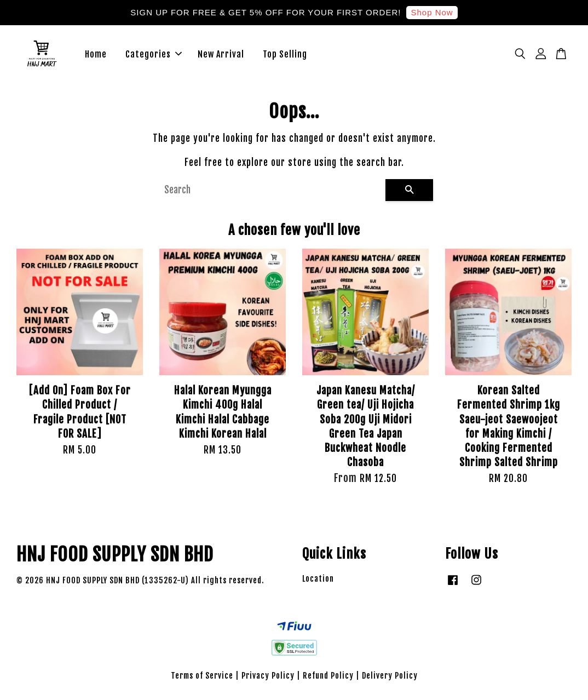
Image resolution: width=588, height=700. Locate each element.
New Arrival (221, 55)
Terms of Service (202, 677)
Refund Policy (328, 677)
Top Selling (285, 55)
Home (96, 55)
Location (318, 580)
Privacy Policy (268, 677)
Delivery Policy (390, 677)
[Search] (270, 191)
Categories (154, 55)
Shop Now (432, 12)
